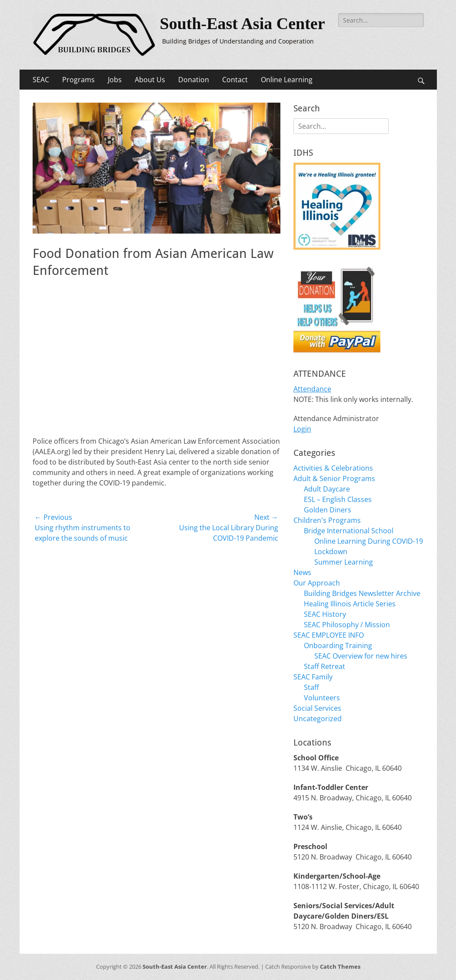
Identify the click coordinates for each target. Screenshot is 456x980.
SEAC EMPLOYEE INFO (329, 635)
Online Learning (287, 80)
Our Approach (317, 583)
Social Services (317, 708)
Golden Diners (328, 510)
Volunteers (322, 698)
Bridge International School (349, 531)
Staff (311, 687)
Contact (235, 80)
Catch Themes (340, 967)
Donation (194, 80)
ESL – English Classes (338, 499)
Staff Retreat (325, 666)
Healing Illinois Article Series (350, 604)
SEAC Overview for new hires (361, 656)
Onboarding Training (338, 646)
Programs (78, 80)
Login (302, 429)
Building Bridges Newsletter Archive (362, 593)
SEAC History (325, 614)
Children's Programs (327, 520)
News (302, 572)
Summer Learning (344, 562)
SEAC (41, 80)
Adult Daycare (327, 489)
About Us (150, 80)
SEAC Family (313, 677)
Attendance (312, 389)
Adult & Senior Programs (334, 478)
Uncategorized (318, 719)
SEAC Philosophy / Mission (347, 625)
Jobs (115, 80)
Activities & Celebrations (333, 468)
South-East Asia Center (243, 23)
